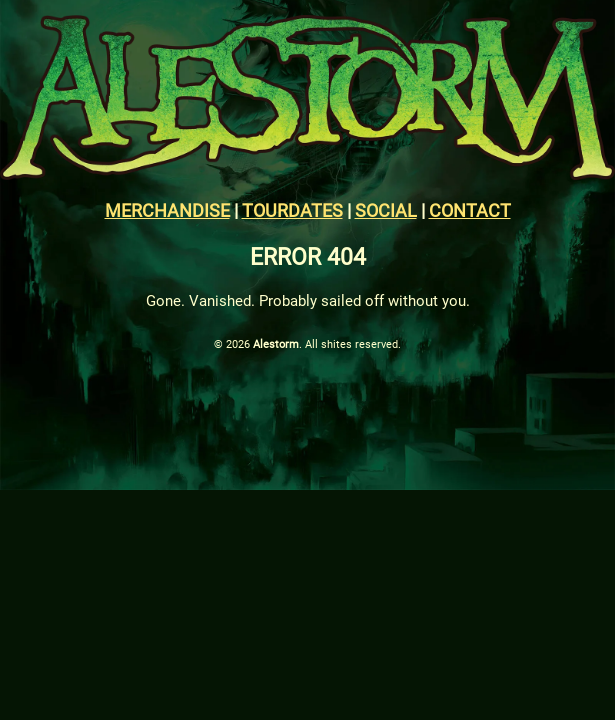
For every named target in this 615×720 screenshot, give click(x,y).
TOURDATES (292, 210)
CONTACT (470, 210)
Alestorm (276, 344)
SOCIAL (386, 210)
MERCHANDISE (167, 210)
